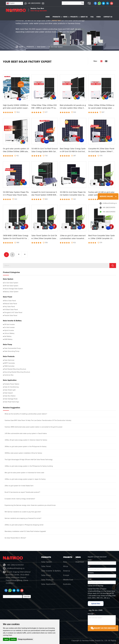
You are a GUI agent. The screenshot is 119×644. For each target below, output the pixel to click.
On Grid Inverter (9, 327)
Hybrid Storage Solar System (14, 289)
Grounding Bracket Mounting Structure (17, 372)
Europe (66, 575)
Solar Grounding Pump (12, 351)
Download (80, 562)
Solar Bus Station (10, 396)
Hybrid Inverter (9, 330)
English (11, 3)
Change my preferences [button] (25, 639)
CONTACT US (108, 17)
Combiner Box (9, 375)
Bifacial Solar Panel (11, 304)
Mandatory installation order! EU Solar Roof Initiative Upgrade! (25, 531)
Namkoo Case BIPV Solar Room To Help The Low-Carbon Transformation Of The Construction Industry (38, 420)
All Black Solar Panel (11, 309)
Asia (65, 562)
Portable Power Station (12, 384)
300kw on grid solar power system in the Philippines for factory (26, 446)
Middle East (68, 580)
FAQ (92, 17)
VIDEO (98, 17)
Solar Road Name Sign (12, 402)
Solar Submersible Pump (12, 348)
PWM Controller (9, 366)
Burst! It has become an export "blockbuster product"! (22, 492)
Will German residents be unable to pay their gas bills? (23, 512)
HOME (21, 47)
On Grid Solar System (56, 47)
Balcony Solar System (11, 292)
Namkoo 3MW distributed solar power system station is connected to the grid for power (34, 427)
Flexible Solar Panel (11, 315)
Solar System (41, 47)
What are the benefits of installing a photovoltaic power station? (26, 414)
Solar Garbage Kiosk (11, 399)
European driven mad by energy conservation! (20, 499)
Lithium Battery (9, 333)
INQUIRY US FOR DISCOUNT (103, 628)
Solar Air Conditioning (11, 387)
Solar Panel (46, 566)
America (67, 571)
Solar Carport (8, 393)
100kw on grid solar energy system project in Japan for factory (25, 479)
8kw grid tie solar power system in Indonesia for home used (24, 473)
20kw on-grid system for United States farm (19, 486)
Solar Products (47, 580)
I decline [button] (13, 639)
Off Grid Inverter (9, 324)
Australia (67, 584)
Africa (66, 566)
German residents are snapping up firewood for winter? (23, 518)
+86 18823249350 (34, 3)
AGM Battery (8, 339)
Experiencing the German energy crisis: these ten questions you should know (30, 505)
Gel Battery (8, 336)
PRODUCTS (56, 17)
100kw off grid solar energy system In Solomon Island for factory (26, 440)
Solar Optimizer (9, 360)
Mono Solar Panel (10, 301)
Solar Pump (46, 575)
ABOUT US (84, 17)
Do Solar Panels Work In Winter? (15, 538)
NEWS (65, 17)
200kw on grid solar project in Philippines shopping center (24, 525)
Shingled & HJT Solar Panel (13, 312)
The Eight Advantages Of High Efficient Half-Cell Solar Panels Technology (29, 460)
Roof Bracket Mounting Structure (15, 369)
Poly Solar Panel (9, 307)
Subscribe (27, 597)
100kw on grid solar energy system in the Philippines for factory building (29, 466)
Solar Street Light (10, 390)
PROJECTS (74, 17)
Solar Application (48, 584)
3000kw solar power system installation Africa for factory (23, 453)
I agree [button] (6, 639)
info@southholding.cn (95, 591)
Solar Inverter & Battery (51, 571)
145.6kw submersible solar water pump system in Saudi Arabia (26, 433)
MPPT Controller (9, 363)
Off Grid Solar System (11, 286)
